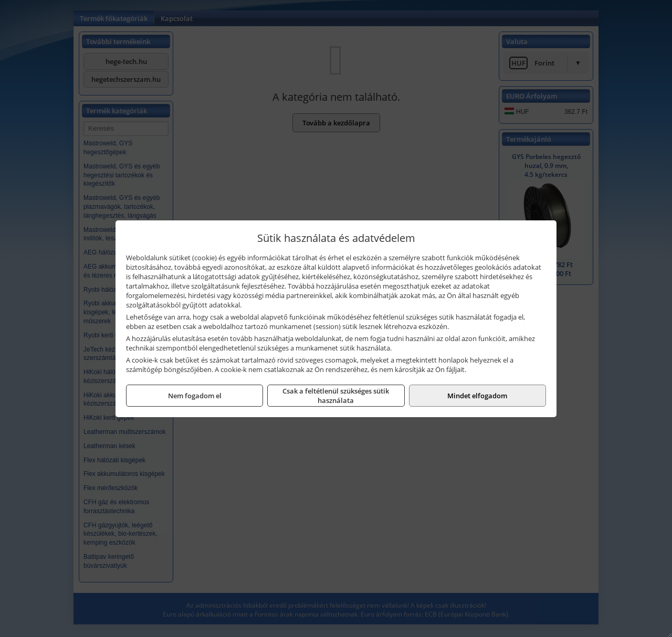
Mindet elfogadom (477, 396)
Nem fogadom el (195, 396)
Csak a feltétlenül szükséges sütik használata (336, 396)
